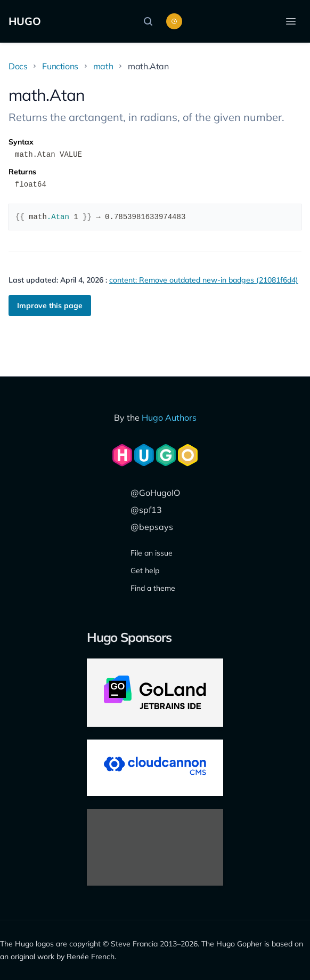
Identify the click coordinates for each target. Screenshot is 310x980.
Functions (60, 66)
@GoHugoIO (155, 493)
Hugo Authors (169, 417)
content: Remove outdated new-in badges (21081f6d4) (204, 280)
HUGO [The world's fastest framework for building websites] (25, 21)
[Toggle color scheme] (174, 21)
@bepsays (152, 527)
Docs (18, 66)
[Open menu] (291, 21)
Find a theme (153, 588)
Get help (145, 571)
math (103, 66)
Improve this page (50, 306)
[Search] (151, 21)
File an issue (152, 553)
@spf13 (146, 510)
